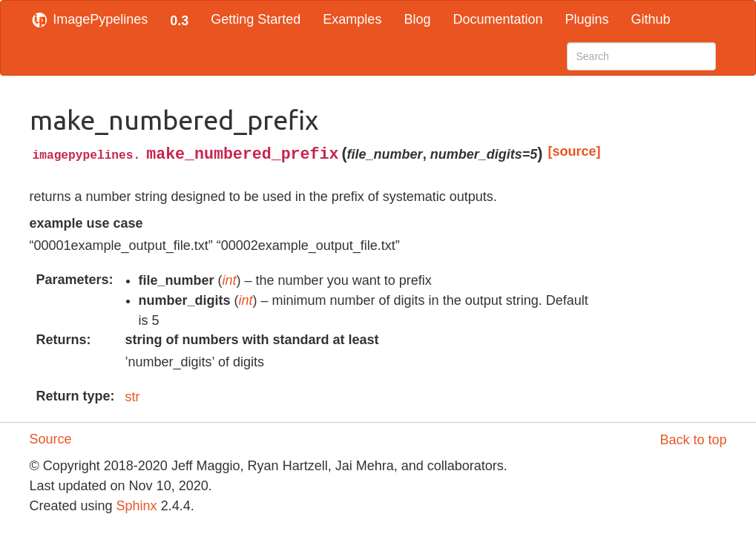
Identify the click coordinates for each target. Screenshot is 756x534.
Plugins (586, 19)
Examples (352, 19)
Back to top (693, 440)
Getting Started (256, 19)
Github (651, 19)
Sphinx (137, 506)
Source (51, 439)
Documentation (497, 19)
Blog (417, 19)
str (133, 397)
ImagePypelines (89, 19)
